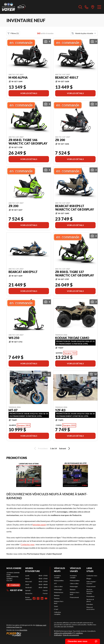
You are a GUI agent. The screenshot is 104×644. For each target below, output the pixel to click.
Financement (74, 597)
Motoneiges (58, 589)
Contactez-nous (28, 544)
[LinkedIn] (42, 598)
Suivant (65, 448)
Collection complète (57, 613)
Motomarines (59, 592)
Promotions (90, 596)
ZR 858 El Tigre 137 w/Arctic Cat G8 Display (75, 274)
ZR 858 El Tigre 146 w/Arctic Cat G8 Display (28, 142)
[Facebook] (34, 598)
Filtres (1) (13, 33)
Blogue (89, 579)
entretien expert (39, 525)
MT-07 (13, 410)
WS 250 (14, 338)
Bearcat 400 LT (67, 78)
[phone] (87, 7)
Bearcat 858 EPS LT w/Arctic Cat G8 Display (75, 208)
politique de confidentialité (63, 633)
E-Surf (56, 609)
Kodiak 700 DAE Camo (72, 338)
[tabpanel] (36, 585)
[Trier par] (84, 33)
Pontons (57, 598)
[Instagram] (38, 598)
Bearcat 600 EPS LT (23, 272)
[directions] (93, 7)
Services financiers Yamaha (90, 591)
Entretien (90, 604)
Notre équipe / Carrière (91, 583)
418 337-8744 (14, 590)
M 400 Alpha (18, 78)
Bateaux (57, 595)
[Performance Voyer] (14, 7)
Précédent (41, 448)
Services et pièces (90, 600)
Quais (56, 606)
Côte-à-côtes (58, 586)
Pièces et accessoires (91, 608)
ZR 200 (60, 140)
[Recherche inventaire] (80, 7)
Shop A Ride (23, 630)
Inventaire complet (57, 577)
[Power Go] (28, 634)
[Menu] (99, 7)
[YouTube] (46, 598)
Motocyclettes (59, 581)
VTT (55, 584)
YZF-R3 (60, 410)
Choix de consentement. (71, 635)
